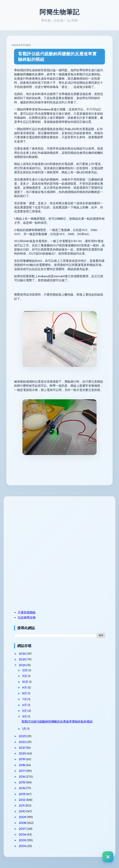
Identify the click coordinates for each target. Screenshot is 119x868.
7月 (25, 699)
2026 (23, 654)
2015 (22, 782)
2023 (23, 736)
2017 (22, 771)
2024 (23, 665)
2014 (22, 788)
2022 (23, 742)
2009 (23, 817)
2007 (23, 829)
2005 (23, 840)
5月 (25, 711)
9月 (25, 687)
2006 (23, 834)
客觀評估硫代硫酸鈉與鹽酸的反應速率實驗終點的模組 (57, 56)
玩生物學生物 (27, 617)
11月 (25, 676)
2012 (22, 800)
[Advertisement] (37, 527)
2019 (22, 759)
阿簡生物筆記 (59, 12)
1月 (24, 729)
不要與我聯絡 (27, 612)
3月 (25, 716)
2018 (22, 765)
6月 (25, 705)
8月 (25, 693)
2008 (23, 823)
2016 (22, 777)
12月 (25, 670)
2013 (22, 794)
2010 (22, 811)
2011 (22, 805)
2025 (23, 659)
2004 (23, 846)
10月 (25, 682)
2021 (22, 748)
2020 (23, 753)
